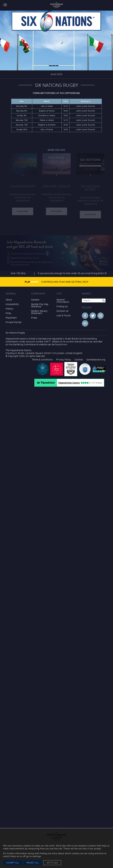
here (65, 344)
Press (34, 318)
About (9, 300)
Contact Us (62, 311)
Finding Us (62, 306)
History (10, 309)
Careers (35, 300)
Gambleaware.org (96, 360)
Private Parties (14, 322)
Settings (52, 863)
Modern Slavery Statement (39, 312)
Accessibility (12, 304)
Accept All (13, 863)
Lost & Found (64, 315)
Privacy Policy (64, 360)
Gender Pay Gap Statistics (40, 305)
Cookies (79, 360)
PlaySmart (11, 318)
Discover (23, 211)
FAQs (8, 313)
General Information (63, 301)
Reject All (33, 863)
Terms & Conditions (42, 360)
